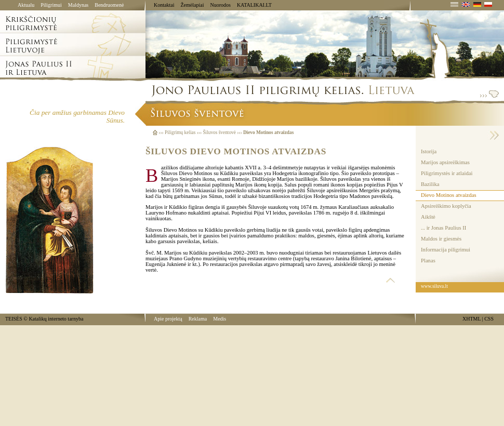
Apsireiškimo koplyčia (446, 206)
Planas (428, 261)
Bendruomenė (109, 5)
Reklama (198, 319)
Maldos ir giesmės (441, 239)
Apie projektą (168, 319)
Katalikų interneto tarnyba (56, 319)
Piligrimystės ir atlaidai (447, 173)
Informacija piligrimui (446, 250)
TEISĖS (14, 319)
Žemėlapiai (192, 5)
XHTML (472, 319)
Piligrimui (51, 5)
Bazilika (430, 184)
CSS (489, 319)
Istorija (429, 151)
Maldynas (78, 5)
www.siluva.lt (434, 286)
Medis (220, 319)
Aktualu (26, 5)
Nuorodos (220, 5)
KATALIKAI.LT (254, 5)
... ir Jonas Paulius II (443, 228)
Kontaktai (164, 5)
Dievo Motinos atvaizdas (449, 195)
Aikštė (428, 217)
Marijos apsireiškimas (445, 162)
